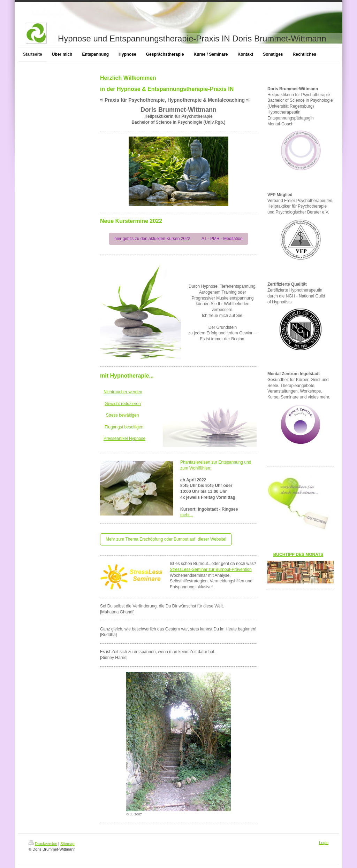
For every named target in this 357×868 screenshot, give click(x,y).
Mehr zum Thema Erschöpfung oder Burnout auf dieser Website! (166, 539)
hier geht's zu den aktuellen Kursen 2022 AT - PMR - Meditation (178, 239)
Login (324, 843)
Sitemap (67, 844)
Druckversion (43, 844)
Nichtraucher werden (123, 392)
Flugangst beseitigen (124, 427)
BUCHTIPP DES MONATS (298, 555)
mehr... (187, 515)
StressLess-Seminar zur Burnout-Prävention (211, 569)
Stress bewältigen (123, 415)
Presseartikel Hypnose (124, 439)
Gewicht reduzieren (123, 404)
